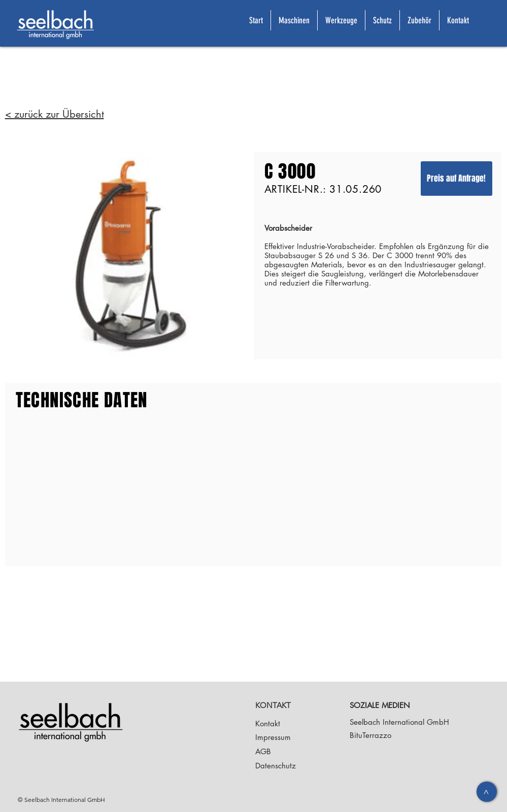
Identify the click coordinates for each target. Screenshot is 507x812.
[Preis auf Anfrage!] (457, 179)
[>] (487, 792)
